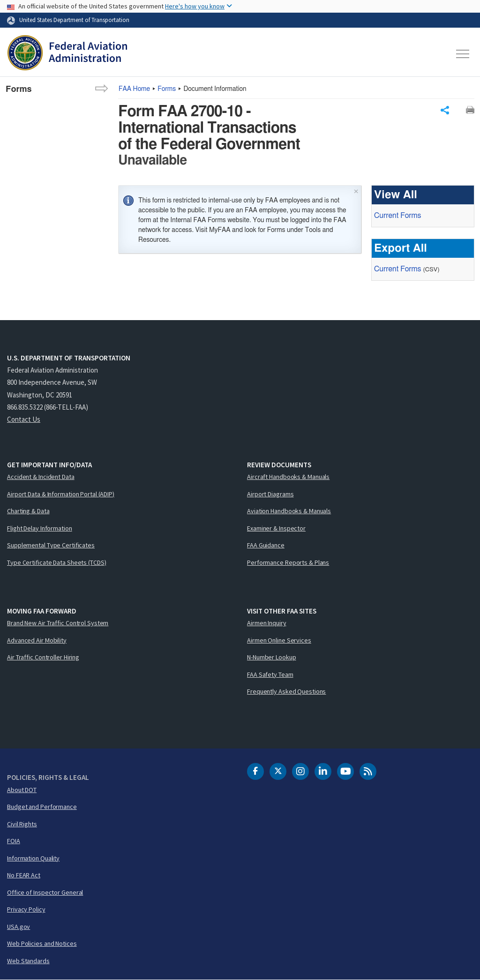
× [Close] (356, 191)
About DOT (22, 790)
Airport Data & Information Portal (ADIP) (61, 494)
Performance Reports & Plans (288, 562)
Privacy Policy (26, 909)
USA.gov (19, 927)
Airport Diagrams (270, 494)
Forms (167, 89)
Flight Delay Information (40, 528)
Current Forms (397, 216)
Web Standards (28, 961)
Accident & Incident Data (41, 477)
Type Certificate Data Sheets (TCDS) (57, 562)
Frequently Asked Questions (286, 691)
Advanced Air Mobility (37, 640)
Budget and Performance (42, 807)
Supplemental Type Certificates (51, 545)
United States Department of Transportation (74, 20)
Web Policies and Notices (42, 943)
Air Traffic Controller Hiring (43, 657)
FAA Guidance (266, 545)
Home (134, 89)
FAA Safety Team (270, 674)
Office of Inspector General (45, 892)
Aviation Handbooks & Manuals (289, 511)
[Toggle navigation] (463, 54)
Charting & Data (28, 511)
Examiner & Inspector (276, 528)
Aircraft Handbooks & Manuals (288, 477)
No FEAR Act (24, 875)
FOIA (14, 841)
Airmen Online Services (279, 640)
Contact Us (24, 419)
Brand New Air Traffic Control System (58, 623)
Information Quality (33, 858)
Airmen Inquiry (267, 623)
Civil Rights (22, 824)
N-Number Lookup (272, 657)
